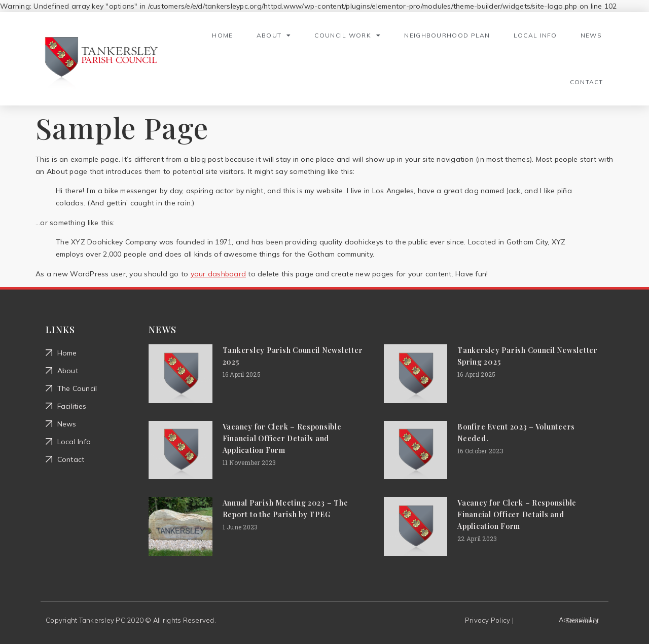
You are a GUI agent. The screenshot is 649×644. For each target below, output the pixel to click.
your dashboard (219, 274)
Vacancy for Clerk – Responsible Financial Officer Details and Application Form (282, 438)
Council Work (348, 35)
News (591, 35)
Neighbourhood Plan (447, 35)
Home (222, 35)
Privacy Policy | (489, 620)
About (274, 35)
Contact (587, 82)
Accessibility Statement (579, 620)
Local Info (535, 35)
